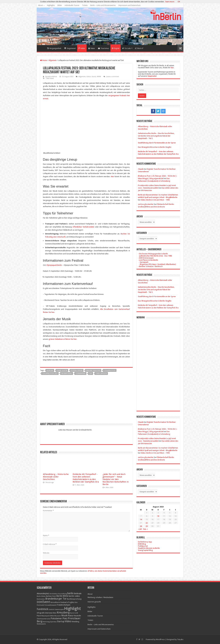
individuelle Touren (72, 5)
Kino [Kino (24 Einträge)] (55, 613)
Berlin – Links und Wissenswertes (103, 5)
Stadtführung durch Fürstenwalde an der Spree (157, 143)
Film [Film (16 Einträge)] (76, 602)
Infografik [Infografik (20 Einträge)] (41, 613)
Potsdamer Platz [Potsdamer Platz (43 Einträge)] (59, 618)
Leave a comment (113, 77)
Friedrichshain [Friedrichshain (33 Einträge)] (63, 605)
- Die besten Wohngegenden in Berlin (153, 254)
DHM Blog (142, 544)
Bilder (60, 5)
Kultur (82, 48)
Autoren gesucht (94, 602)
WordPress (160, 639)
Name (46, 535)
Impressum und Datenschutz (130, 5)
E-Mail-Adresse (50, 544)
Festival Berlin (77, 370)
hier (172, 68)
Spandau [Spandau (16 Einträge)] (53, 622)
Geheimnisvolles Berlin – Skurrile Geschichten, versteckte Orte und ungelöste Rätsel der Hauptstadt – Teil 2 (156, 136)
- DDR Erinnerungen (146, 258)
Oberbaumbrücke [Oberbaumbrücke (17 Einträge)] (43, 619)
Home (42, 48)
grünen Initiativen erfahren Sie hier (63, 339)
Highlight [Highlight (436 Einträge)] (72, 609)
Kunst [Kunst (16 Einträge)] (72, 613)
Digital (116, 48)
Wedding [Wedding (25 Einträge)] (76, 622)
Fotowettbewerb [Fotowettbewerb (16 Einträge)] (50, 605)
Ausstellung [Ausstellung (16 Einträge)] (63, 594)
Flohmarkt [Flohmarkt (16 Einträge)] (40, 605)
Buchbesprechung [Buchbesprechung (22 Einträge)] (74, 599)
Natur (92, 48)
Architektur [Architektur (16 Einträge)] (54, 594)
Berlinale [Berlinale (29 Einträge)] (78, 593)
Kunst (94, 77)
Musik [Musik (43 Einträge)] (64, 616)
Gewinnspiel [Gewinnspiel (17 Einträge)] (59, 609)
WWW (99, 77)
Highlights (51, 5)
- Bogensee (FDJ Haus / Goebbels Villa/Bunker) (157, 264)
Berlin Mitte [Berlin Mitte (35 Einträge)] (62, 596)
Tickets (85, 5)
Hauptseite (152, 76)
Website (46, 553)
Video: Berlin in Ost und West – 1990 (155, 200)
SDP (91, 374)
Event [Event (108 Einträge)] (46, 602)
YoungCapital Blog (145, 550)
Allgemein (53, 60)
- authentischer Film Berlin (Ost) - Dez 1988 (155, 256)
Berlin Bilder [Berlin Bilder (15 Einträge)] (41, 596)
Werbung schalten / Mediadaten (100, 597)
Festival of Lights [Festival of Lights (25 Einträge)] (67, 602)
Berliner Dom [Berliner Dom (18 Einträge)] (51, 596)
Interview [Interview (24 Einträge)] (49, 613)
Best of (139, 48)
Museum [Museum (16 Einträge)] (58, 616)
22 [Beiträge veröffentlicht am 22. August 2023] (147, 523)
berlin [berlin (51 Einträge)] (70, 593)
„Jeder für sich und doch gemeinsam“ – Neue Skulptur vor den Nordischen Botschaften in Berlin (116, 479)
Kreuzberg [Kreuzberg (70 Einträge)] (63, 613)
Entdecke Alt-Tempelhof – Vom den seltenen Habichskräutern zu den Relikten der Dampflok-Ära (86, 478)
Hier (112, 176)
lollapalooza (110, 370)
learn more (170, 2)
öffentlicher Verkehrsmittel (83, 227)
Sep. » (145, 529)
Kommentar (48, 511)
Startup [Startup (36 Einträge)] (61, 621)
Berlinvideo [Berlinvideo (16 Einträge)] (41, 599)
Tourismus (104, 48)
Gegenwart (70, 48)
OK (179, 2)
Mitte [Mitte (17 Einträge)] (52, 616)
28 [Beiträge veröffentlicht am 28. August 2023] (141, 526)
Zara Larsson (101, 374)
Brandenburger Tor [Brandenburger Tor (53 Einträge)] (56, 599)
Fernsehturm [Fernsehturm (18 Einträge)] (55, 602)
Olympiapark (81, 374)
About (40, 5)
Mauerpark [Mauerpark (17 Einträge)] (46, 616)
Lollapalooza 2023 (50, 374)
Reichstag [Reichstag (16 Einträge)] (46, 622)
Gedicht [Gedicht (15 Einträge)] (51, 609)
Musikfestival (67, 374)
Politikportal (143, 546)
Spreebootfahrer (51, 77)
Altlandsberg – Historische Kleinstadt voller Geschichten (56, 477)
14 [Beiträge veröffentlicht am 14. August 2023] (141, 519)
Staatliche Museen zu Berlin (149, 548)
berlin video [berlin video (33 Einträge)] (74, 596)
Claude (141, 169)
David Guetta (62, 370)
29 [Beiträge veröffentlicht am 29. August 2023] (147, 526)
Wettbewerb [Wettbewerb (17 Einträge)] (41, 624)
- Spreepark (143, 262)
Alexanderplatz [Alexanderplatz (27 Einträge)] (43, 593)
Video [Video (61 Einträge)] (68, 621)
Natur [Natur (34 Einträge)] (71, 616)
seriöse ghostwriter (146, 204)
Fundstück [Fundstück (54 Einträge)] (42, 609)
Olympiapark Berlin (54, 265)
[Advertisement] (86, 400)
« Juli (140, 529)
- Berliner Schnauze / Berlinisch (150, 266)
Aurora (50, 370)
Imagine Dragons (93, 370)
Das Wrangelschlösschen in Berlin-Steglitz (155, 147)
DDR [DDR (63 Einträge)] (39, 602)
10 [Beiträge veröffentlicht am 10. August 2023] (158, 516)
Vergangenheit (54, 48)
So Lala (126, 48)
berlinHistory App (145, 542)
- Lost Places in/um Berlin (148, 260)
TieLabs (180, 639)
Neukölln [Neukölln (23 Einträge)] (77, 616)
